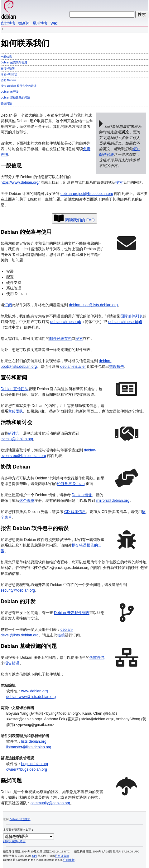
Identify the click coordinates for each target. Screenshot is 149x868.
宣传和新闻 (8, 68)
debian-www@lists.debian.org (31, 696)
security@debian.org (18, 590)
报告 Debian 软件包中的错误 (19, 86)
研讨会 (14, 433)
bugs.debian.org (35, 764)
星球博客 (40, 23)
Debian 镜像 (82, 495)
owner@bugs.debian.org (27, 769)
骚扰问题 (6, 104)
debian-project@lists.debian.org (87, 194)
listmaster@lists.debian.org (29, 747)
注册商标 (69, 860)
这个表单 (27, 501)
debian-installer (73, 367)
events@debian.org (17, 439)
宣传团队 (16, 411)
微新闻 (24, 23)
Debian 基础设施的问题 (15, 98)
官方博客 (8, 23)
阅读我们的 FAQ (80, 220)
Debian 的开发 (10, 92)
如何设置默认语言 (14, 841)
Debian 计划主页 (20, 819)
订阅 (8, 305)
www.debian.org (34, 691)
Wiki (54, 23)
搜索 (119, 182)
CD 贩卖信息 (75, 512)
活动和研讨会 (9, 74)
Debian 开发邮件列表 (72, 612)
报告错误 (12, 663)
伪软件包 (97, 657)
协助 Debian (8, 80)
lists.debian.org (34, 741)
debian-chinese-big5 (125, 322)
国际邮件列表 (132, 316)
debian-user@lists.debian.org (93, 305)
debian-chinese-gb (66, 322)
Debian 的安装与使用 (14, 62)
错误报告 (117, 367)
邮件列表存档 (60, 339)
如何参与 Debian (71, 484)
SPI (34, 856)
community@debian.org (50, 803)
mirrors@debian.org (113, 501)
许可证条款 (62, 856)
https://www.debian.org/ (20, 182)
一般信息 (6, 57)
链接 (61, 635)
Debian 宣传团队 (14, 389)
